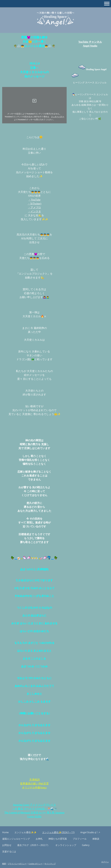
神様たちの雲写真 (58, 839)
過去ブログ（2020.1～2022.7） (33, 845)
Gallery (86, 845)
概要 (4, 864)
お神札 (39, 839)
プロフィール (80, 839)
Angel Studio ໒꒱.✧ (90, 832)
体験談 (96, 839)
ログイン (105, 862)
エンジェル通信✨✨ (25, 832)
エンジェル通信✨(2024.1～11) (58, 832)
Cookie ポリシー (35, 864)
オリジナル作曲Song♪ (34, 788)
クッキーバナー (58, 117)
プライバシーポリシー (17, 864)
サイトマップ (50, 864)
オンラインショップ (66, 845)
